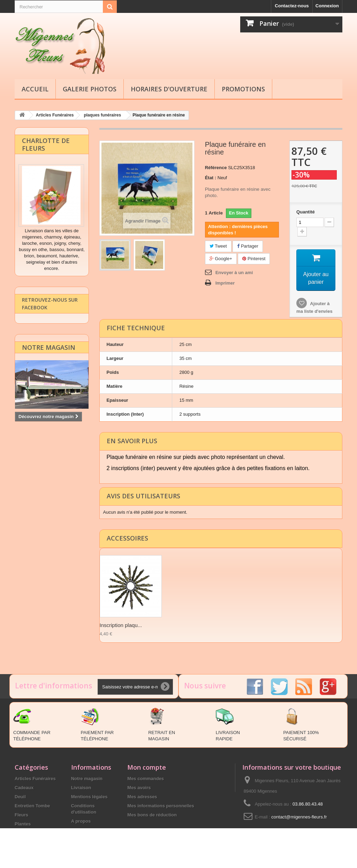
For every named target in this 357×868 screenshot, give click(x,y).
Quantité (306, 212)
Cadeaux (24, 788)
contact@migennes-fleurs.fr (299, 817)
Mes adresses (142, 797)
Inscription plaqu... (121, 625)
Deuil (20, 797)
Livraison (81, 788)
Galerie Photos (90, 89)
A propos (81, 821)
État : (211, 177)
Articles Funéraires (35, 779)
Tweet (218, 246)
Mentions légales (89, 797)
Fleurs (21, 815)
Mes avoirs (139, 788)
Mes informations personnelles (161, 806)
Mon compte (147, 767)
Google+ (221, 258)
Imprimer (225, 283)
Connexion (327, 6)
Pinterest (254, 258)
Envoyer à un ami (234, 272)
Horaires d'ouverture (169, 89)
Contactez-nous (292, 6)
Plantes (23, 824)
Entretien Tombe (32, 806)
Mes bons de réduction (152, 815)
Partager (248, 246)
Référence (216, 167)
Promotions (243, 89)
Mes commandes (146, 779)
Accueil (35, 89)
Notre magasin (49, 356)
